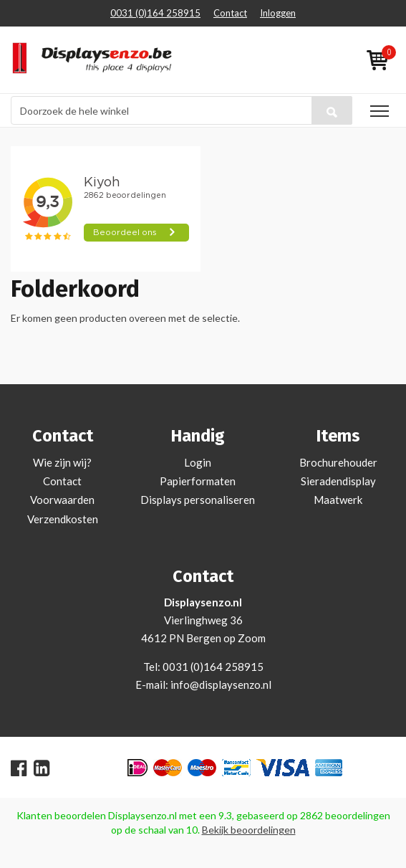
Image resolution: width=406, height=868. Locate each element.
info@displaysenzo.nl (221, 685)
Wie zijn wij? (62, 462)
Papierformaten (198, 481)
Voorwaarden (62, 500)
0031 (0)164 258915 (155, 13)
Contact (230, 13)
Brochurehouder (338, 462)
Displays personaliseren (198, 500)
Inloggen (278, 13)
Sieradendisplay (338, 481)
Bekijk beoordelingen (249, 830)
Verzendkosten (63, 519)
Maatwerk (338, 500)
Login (198, 462)
